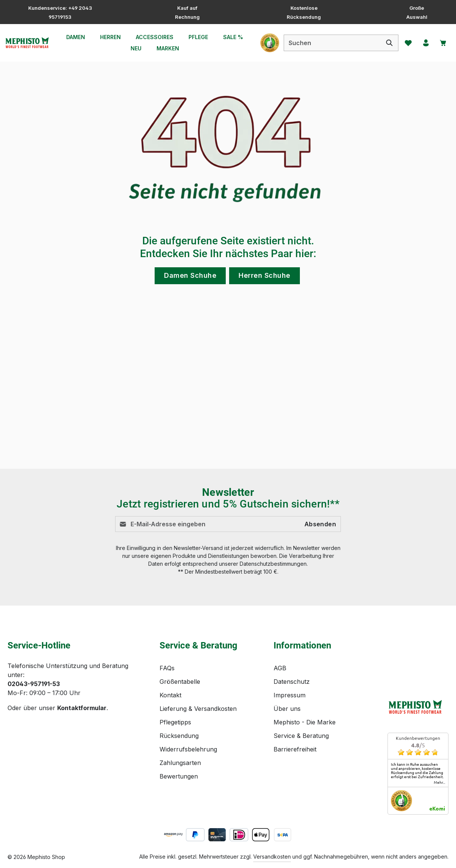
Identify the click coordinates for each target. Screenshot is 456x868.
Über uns (287, 709)
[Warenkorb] (442, 43)
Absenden (320, 524)
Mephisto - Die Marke (305, 722)
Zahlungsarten (180, 763)
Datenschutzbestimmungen (273, 564)
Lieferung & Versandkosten (198, 709)
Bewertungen (179, 776)
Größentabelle (180, 682)
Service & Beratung (301, 736)
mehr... (439, 782)
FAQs (167, 668)
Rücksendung (179, 736)
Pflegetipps (175, 722)
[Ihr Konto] (423, 43)
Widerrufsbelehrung (188, 749)
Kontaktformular (82, 708)
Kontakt (170, 695)
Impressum (290, 695)
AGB (280, 668)
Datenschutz (292, 682)
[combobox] (328, 43)
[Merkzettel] (404, 43)
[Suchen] (385, 43)
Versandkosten (272, 857)
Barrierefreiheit (295, 749)
